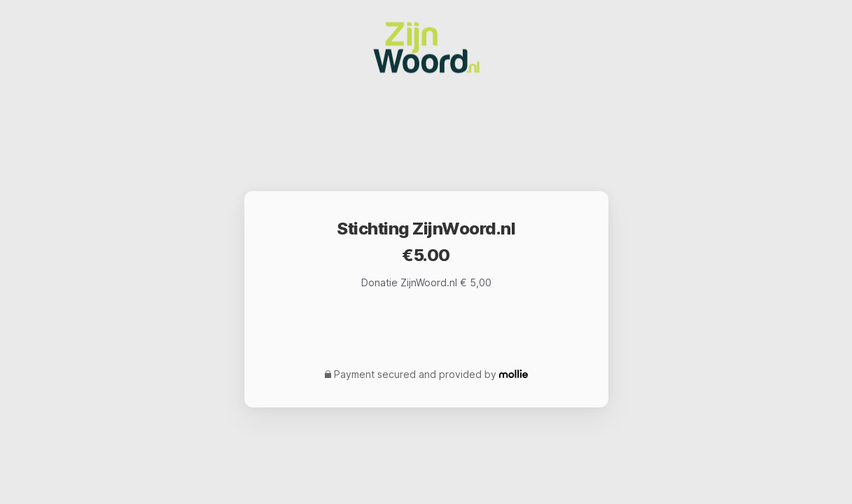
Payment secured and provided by (415, 374)
